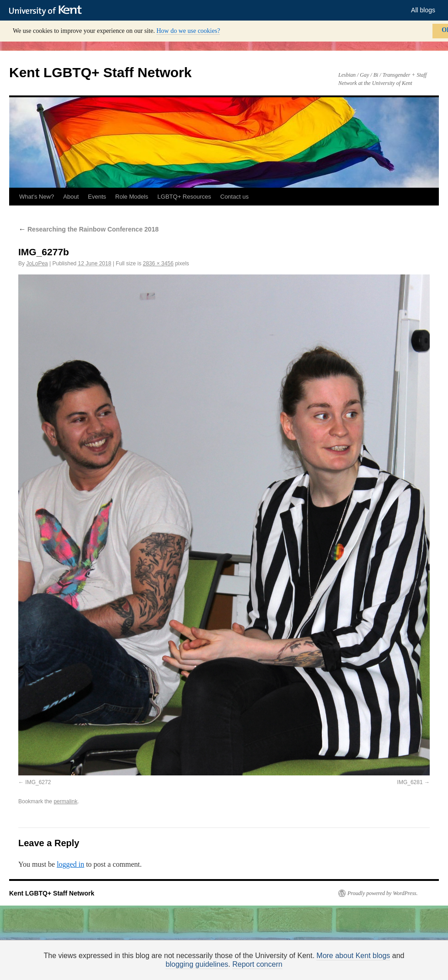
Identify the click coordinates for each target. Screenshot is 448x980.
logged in (70, 864)
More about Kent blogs (353, 956)
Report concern (257, 964)
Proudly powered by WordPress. (383, 893)
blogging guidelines (197, 964)
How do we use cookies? (188, 31)
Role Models (132, 197)
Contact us (235, 197)
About (71, 197)
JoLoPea (37, 263)
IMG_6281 (410, 782)
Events (97, 197)
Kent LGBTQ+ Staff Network (100, 72)
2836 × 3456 (158, 263)
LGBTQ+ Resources (184, 197)
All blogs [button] (423, 10)
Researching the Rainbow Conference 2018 (88, 229)
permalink (65, 801)
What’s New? (37, 197)
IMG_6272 (38, 782)
